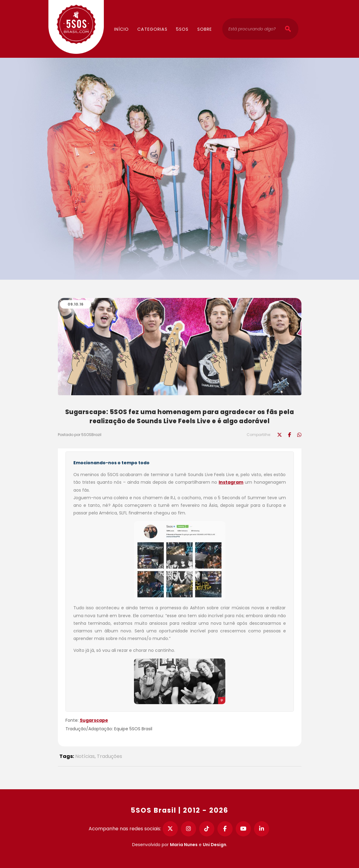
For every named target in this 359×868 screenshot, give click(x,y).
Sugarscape (94, 720)
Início (121, 29)
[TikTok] (207, 829)
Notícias (85, 756)
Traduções (109, 756)
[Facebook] (225, 829)
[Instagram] (188, 829)
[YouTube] (243, 829)
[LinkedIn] (262, 829)
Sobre (205, 29)
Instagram (231, 482)
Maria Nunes (184, 845)
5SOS (182, 29)
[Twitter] (170, 829)
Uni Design (215, 845)
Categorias (152, 29)
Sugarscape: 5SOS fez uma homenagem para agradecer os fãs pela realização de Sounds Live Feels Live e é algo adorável (180, 417)
